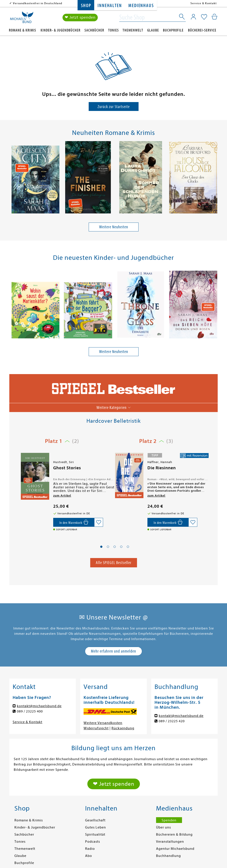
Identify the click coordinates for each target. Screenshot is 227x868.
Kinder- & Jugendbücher (61, 30)
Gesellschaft (95, 820)
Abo (89, 856)
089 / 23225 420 (172, 721)
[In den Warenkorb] (74, 522)
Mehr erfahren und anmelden (113, 651)
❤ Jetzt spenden (80, 17)
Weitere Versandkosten (103, 723)
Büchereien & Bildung (174, 834)
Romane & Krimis (23, 30)
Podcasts (93, 842)
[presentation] (12, 178)
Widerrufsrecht (96, 728)
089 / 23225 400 (30, 711)
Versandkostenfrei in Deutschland (38, 3)
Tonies (113, 30)
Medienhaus (141, 6)
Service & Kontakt (204, 3)
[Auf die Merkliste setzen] (99, 522)
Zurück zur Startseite (114, 107)
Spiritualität (95, 834)
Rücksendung (123, 728)
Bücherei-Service (202, 30)
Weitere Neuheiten (114, 227)
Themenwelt (133, 30)
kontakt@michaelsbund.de (39, 706)
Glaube (153, 30)
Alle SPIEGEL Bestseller (114, 563)
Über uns (163, 827)
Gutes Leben (96, 827)
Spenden (169, 820)
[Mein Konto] (193, 17)
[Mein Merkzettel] (204, 17)
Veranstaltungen (170, 842)
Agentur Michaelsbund (175, 849)
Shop (86, 6)
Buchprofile (173, 30)
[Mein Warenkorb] (214, 17)
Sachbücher (94, 30)
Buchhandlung (168, 856)
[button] (101, 547)
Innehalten (110, 6)
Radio (90, 849)
